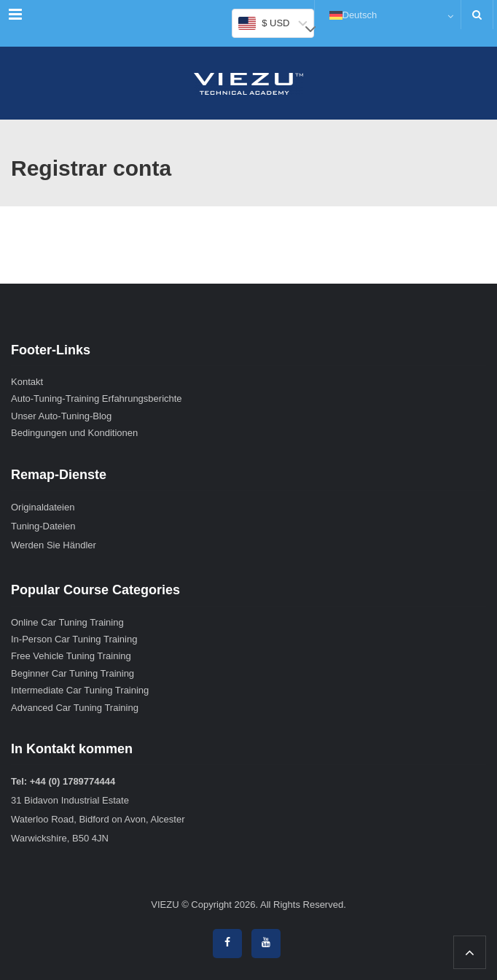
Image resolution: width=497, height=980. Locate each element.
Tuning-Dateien (43, 526)
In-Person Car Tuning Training (74, 639)
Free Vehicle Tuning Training (71, 656)
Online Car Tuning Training (67, 622)
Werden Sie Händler (54, 545)
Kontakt (27, 382)
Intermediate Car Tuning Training (80, 690)
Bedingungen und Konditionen (74, 433)
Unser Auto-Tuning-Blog (61, 416)
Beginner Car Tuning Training (73, 673)
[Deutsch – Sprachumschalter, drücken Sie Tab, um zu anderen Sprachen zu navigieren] (388, 15)
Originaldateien (43, 507)
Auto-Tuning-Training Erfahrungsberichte (97, 398)
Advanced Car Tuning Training (75, 708)
